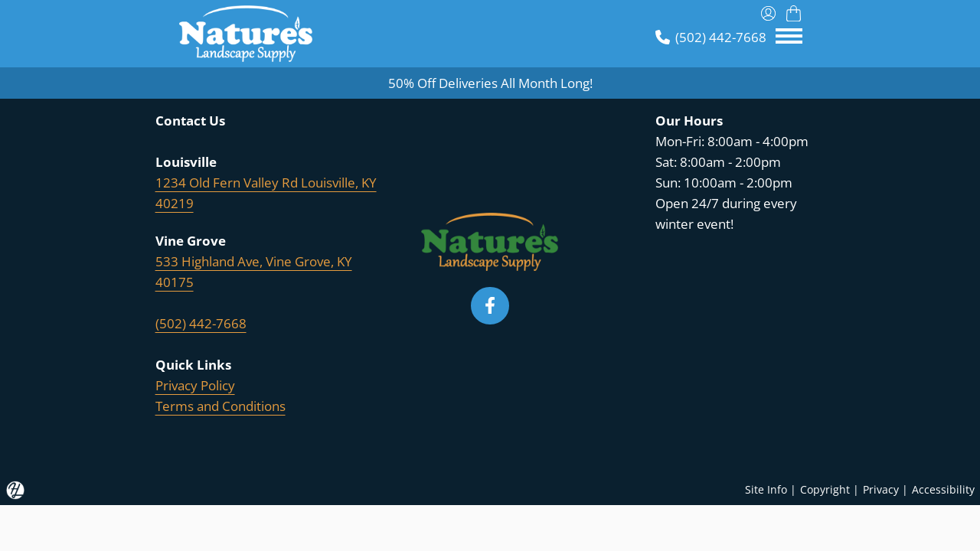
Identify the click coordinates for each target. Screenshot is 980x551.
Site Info (766, 489)
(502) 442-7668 (201, 323)
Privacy (881, 489)
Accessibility (943, 489)
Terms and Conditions (220, 406)
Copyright (825, 489)
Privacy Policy (195, 385)
